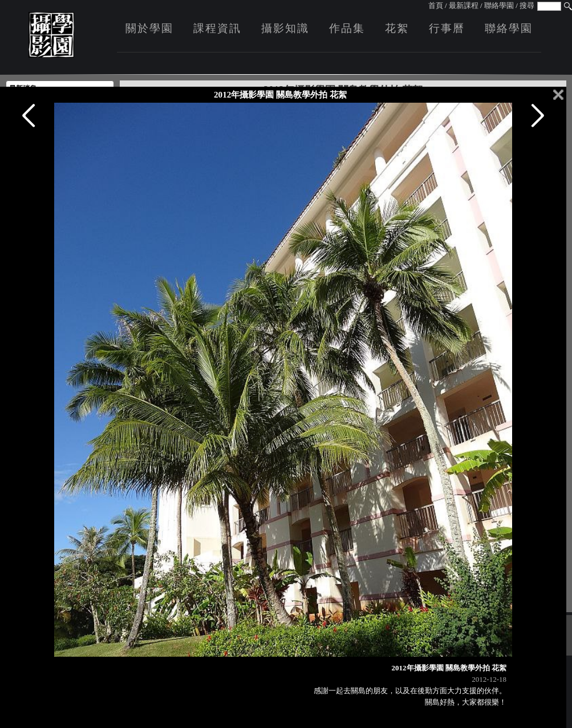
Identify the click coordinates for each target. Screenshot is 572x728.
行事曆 (447, 28)
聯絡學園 (499, 5)
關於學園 (149, 28)
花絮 (397, 28)
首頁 (436, 5)
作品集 (347, 28)
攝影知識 (285, 28)
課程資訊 (217, 28)
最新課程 (464, 5)
